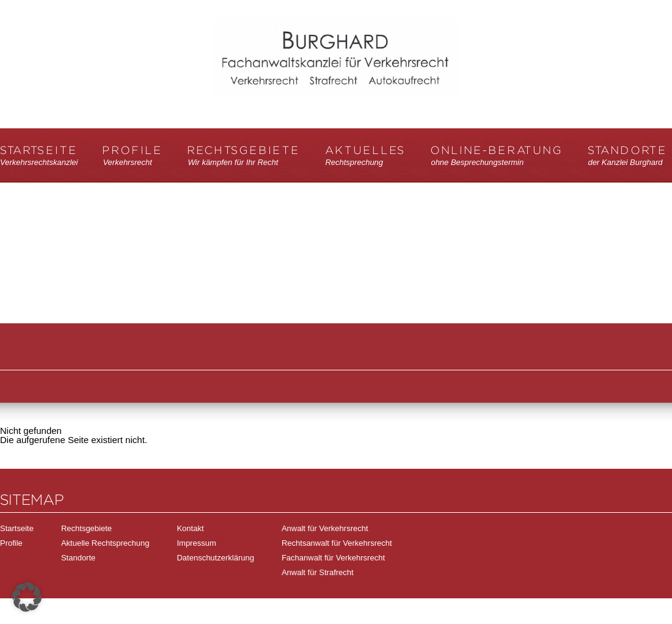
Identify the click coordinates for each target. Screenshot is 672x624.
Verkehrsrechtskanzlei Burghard (336, 71)
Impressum (196, 543)
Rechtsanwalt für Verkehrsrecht (337, 543)
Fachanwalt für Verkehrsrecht (333, 558)
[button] (27, 597)
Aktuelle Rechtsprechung (105, 543)
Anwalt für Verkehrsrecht (325, 528)
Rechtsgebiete (244, 156)
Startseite (39, 156)
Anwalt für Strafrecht (318, 572)
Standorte (627, 156)
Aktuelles (365, 156)
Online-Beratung (497, 156)
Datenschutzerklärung (215, 558)
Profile (133, 156)
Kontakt (190, 528)
